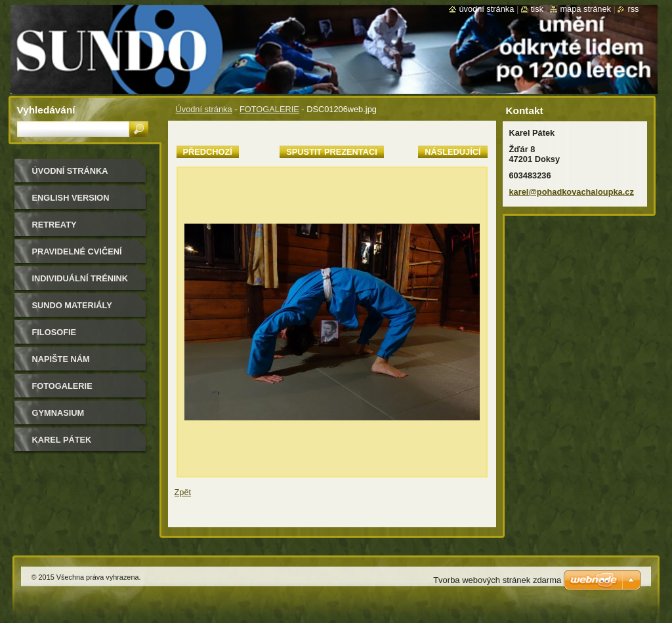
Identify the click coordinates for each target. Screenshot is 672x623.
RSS (633, 9)
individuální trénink (80, 278)
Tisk (537, 9)
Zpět (183, 492)
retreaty (54, 225)
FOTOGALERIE (269, 109)
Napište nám (61, 359)
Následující (452, 152)
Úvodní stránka (204, 109)
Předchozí (208, 152)
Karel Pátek (62, 440)
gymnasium (58, 413)
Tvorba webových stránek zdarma (497, 580)
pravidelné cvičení (77, 251)
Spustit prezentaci (331, 152)
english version (71, 198)
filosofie (54, 332)
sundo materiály (72, 305)
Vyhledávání (46, 110)
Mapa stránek (585, 9)
